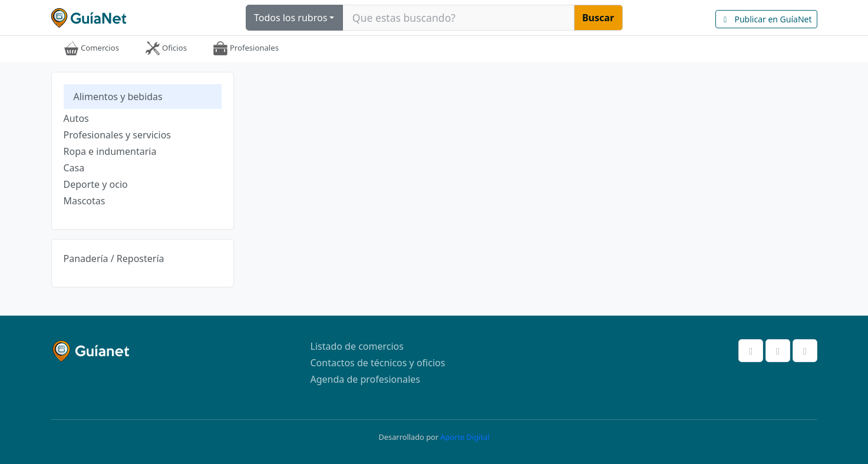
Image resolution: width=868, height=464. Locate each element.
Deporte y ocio (96, 184)
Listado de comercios (357, 346)
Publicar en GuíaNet (766, 19)
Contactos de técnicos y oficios (378, 363)
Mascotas (85, 201)
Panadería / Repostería (114, 258)
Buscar (598, 18)
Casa (74, 168)
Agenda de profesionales (365, 379)
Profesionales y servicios (118, 135)
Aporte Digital (465, 437)
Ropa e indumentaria (110, 151)
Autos (76, 118)
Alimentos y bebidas (118, 97)
